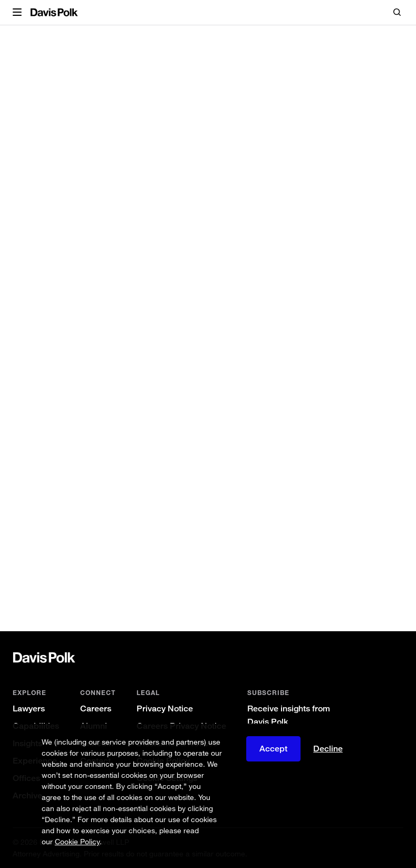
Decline (328, 749)
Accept (273, 749)
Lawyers (29, 708)
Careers (96, 708)
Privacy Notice (165, 708)
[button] (17, 13)
